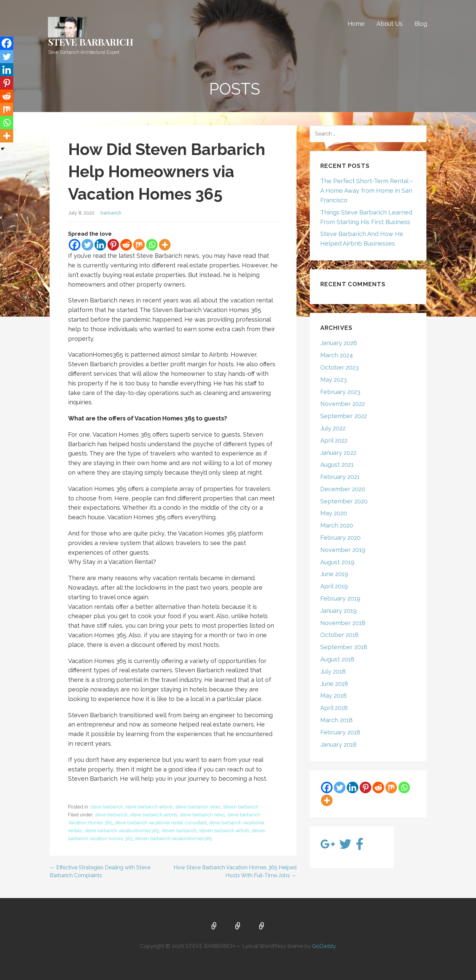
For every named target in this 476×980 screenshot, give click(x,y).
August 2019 (337, 562)
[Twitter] (87, 245)
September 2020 (344, 501)
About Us (390, 24)
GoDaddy (324, 946)
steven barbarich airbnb (224, 831)
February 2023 (340, 392)
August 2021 (337, 465)
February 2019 (340, 598)
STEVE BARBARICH (91, 42)
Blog (421, 24)
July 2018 (333, 671)
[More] (165, 245)
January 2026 (339, 343)
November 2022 (343, 404)
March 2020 (337, 525)
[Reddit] (126, 245)
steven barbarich (240, 807)
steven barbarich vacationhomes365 (173, 839)
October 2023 (339, 367)
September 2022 (344, 416)
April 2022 (334, 440)
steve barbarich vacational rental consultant (161, 823)
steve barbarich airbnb (149, 807)
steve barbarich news (198, 807)
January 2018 (338, 745)
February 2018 (340, 732)
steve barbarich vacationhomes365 (122, 831)
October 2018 (339, 635)
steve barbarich (107, 807)
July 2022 (333, 428)
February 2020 (340, 538)
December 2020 (343, 489)
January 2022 (338, 453)
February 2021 (340, 477)
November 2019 (343, 550)
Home (356, 24)
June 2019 (334, 574)
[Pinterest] (113, 245)
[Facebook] (75, 245)
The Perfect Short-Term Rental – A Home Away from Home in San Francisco (367, 191)
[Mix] (139, 245)
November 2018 (343, 623)
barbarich (111, 213)
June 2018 (334, 684)
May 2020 (334, 513)
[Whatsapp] (152, 245)
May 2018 (334, 696)
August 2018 (337, 659)
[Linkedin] (100, 245)
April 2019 (334, 586)
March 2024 (337, 355)
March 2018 (337, 720)
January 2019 (338, 611)
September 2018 (344, 647)
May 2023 (334, 380)
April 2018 (334, 708)
